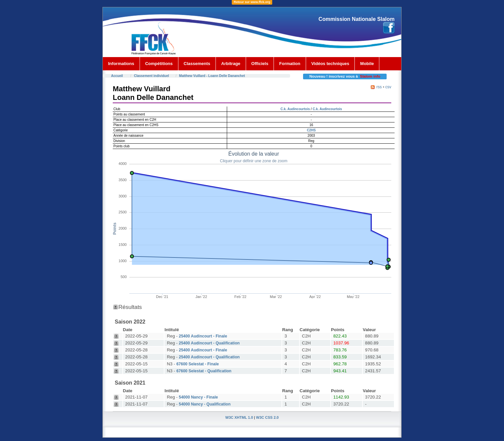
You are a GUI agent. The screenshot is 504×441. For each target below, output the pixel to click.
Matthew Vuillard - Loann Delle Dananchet (212, 76)
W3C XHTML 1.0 (239, 417)
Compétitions (159, 64)
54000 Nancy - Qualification (205, 404)
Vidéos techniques (330, 64)
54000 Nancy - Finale (198, 397)
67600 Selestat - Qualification (204, 371)
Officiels (260, 64)
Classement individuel (152, 76)
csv (388, 87)
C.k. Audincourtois (295, 109)
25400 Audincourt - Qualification (209, 343)
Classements (197, 64)
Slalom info (370, 76)
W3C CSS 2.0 (267, 417)
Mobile (367, 64)
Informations (121, 64)
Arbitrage (231, 64)
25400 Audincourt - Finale (203, 336)
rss (379, 87)
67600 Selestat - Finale (198, 364)
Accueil (117, 76)
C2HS (311, 130)
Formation (290, 64)
